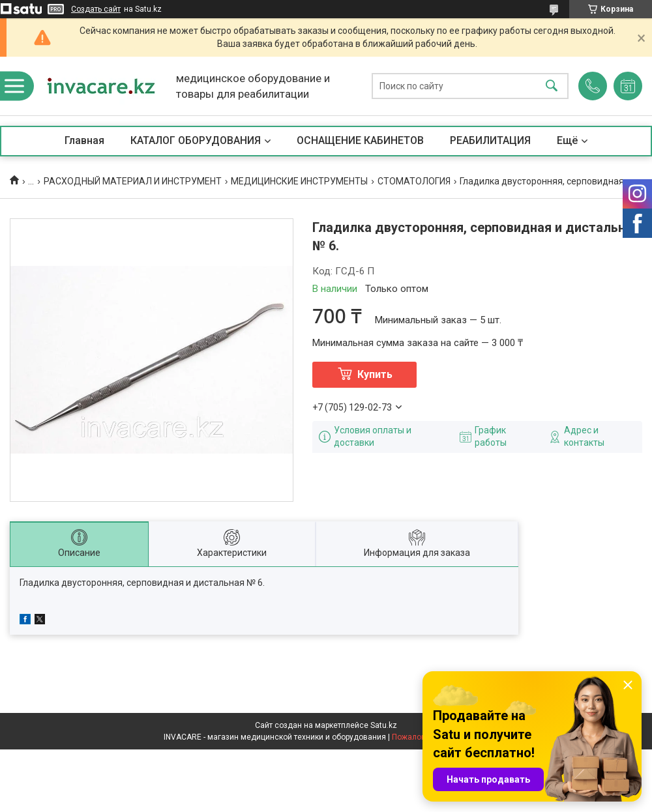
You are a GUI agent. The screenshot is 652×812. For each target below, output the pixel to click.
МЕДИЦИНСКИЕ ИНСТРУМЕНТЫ (299, 181)
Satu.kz (384, 725)
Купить (375, 374)
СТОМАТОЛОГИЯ (414, 181)
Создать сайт (96, 9)
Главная (84, 140)
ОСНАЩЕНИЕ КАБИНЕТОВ (360, 140)
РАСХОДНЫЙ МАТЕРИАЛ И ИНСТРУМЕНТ (133, 181)
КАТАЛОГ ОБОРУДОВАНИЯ (196, 140)
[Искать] (552, 86)
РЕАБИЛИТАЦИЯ (490, 140)
